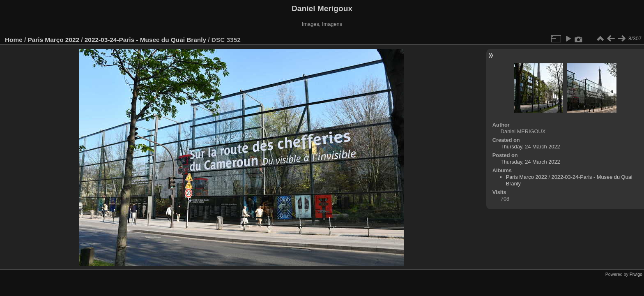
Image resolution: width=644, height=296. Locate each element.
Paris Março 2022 (54, 40)
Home (14, 40)
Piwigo (636, 274)
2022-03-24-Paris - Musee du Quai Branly (145, 40)
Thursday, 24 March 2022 (530, 147)
